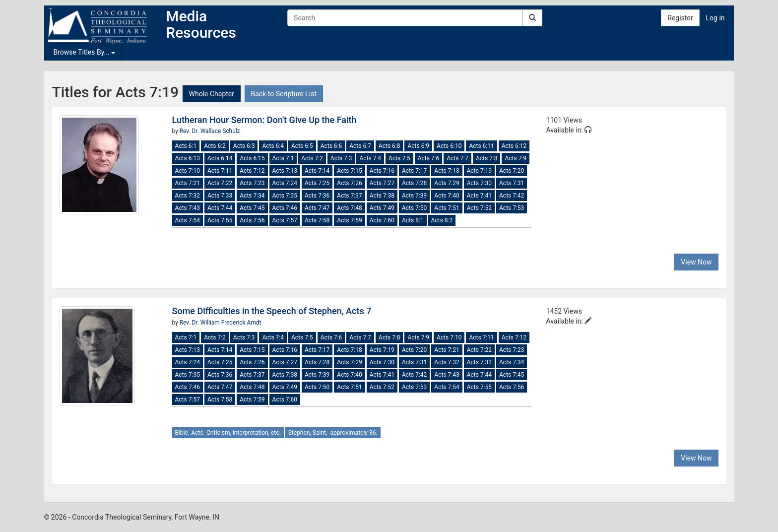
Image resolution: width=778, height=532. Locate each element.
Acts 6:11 (481, 146)
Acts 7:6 (429, 158)
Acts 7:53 (512, 208)
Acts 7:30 (479, 183)
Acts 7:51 (447, 208)
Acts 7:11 (220, 171)
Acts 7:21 (188, 183)
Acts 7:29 (447, 183)
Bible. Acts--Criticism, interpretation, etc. (228, 433)
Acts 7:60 (382, 220)
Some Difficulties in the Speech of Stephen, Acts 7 (272, 311)
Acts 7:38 (382, 196)
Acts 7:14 (317, 171)
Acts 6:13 (188, 158)
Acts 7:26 (349, 183)
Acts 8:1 (413, 220)
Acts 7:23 (252, 183)
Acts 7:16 (382, 171)
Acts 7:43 (188, 208)
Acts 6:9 (418, 146)
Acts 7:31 (512, 183)
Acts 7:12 (252, 171)
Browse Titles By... (84, 52)
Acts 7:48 (349, 208)
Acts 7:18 (447, 171)
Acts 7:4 (370, 158)
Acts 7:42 (512, 196)
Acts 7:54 (188, 220)
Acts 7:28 (414, 183)
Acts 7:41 (479, 196)
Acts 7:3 (341, 158)
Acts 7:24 (285, 183)
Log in (715, 18)
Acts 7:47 (317, 208)
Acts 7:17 (414, 171)
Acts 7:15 (349, 171)
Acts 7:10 (188, 171)
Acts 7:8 (487, 158)
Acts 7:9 (516, 158)
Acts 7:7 (457, 158)
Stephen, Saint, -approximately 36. (333, 433)
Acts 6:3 (244, 146)
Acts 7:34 (252, 196)
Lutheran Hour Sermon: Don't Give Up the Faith (264, 120)
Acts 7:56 (252, 220)
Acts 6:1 (186, 146)
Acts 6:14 (220, 158)
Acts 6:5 (302, 146)
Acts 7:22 (220, 183)
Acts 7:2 (312, 158)
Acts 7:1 (283, 158)
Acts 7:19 (479, 171)
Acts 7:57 (285, 220)
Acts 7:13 (285, 171)
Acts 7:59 (349, 220)
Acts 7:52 (479, 208)
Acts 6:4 (273, 146)
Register (680, 18)
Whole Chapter (212, 94)
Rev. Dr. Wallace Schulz (210, 131)
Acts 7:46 (285, 208)
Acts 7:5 (399, 158)
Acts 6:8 (389, 146)
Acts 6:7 (360, 146)
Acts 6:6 (331, 146)
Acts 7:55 (220, 220)
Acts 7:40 (447, 196)
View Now (696, 262)
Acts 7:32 (188, 196)
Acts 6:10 (449, 146)
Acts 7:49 (382, 208)
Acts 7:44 (220, 208)
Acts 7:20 (512, 171)
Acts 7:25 (317, 183)
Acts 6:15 (252, 158)
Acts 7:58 (317, 220)
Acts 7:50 (414, 208)
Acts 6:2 (215, 146)
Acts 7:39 (414, 196)
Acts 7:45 (252, 208)
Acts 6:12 (514, 146)
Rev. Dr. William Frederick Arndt (221, 323)
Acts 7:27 (382, 183)
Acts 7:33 (220, 196)
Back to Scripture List (284, 94)
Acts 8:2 (442, 220)
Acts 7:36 (317, 196)
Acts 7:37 (349, 196)
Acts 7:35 (285, 196)
